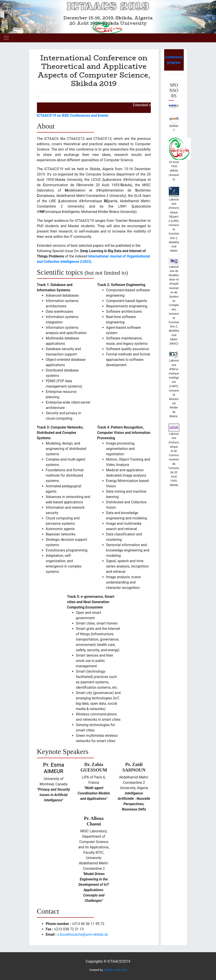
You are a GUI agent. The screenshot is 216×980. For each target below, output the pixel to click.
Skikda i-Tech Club (115, 970)
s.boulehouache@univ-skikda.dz (83, 934)
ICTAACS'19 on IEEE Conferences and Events (73, 115)
